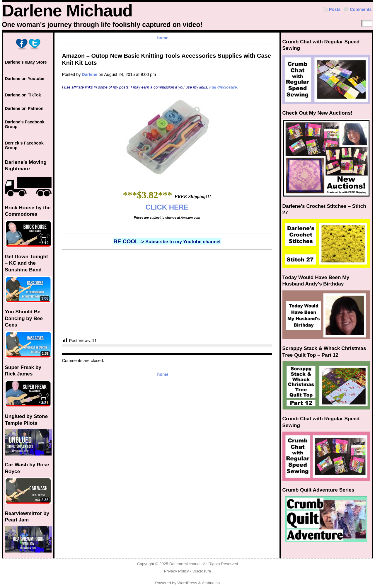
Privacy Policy (176, 571)
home (163, 38)
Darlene (90, 74)
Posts (335, 9)
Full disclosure (223, 87)
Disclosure (202, 571)
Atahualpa (211, 583)
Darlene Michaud (67, 11)
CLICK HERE (167, 207)
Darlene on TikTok (23, 95)
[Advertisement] (167, 294)
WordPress (187, 583)
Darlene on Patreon (24, 108)
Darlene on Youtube (24, 79)
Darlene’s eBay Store (26, 62)
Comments (361, 9)
